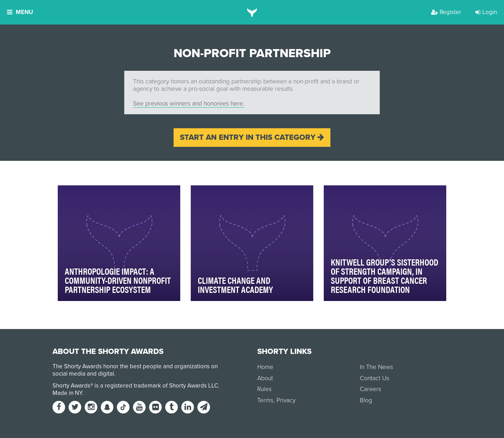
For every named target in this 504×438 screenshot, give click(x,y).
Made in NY (67, 393)
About (265, 378)
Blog (366, 400)
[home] (252, 12)
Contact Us (374, 378)
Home (265, 367)
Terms (265, 400)
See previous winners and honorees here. (189, 104)
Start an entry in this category (252, 137)
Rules (264, 389)
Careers (370, 389)
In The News (376, 367)
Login (486, 12)
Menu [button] (20, 12)
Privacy (286, 400)
